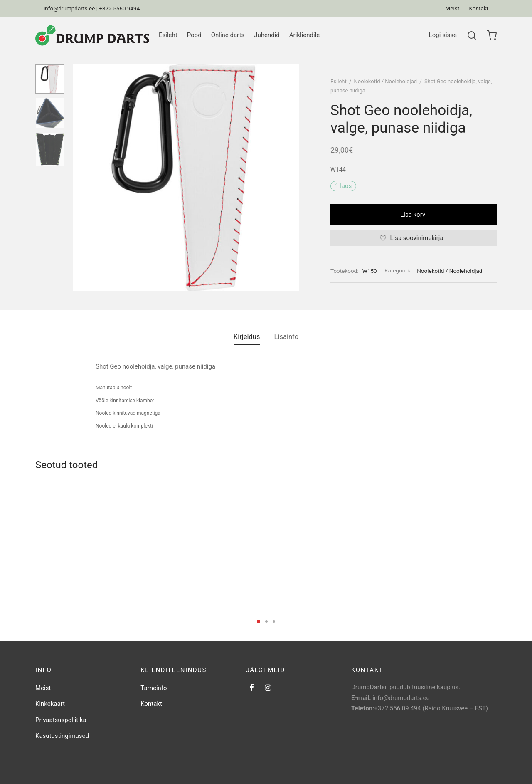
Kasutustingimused (62, 736)
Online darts (228, 35)
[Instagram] (268, 688)
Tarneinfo (154, 688)
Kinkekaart (50, 704)
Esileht (168, 35)
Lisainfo (287, 337)
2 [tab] (266, 621)
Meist (453, 8)
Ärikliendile (304, 35)
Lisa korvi (414, 215)
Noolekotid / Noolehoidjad (385, 81)
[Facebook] (252, 688)
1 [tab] (259, 621)
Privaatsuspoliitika (61, 720)
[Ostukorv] (492, 35)
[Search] (472, 35)
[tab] (247, 337)
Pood (194, 35)
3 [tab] (274, 621)
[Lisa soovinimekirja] (414, 238)
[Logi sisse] (443, 35)
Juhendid (267, 35)
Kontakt (479, 8)
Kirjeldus (247, 337)
